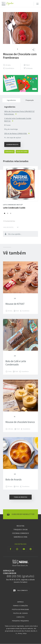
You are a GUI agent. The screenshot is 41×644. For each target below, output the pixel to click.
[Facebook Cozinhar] (11, 549)
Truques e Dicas (21, 530)
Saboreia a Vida (21, 537)
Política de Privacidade (20, 609)
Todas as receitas (21, 497)
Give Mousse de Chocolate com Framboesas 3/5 (9, 49)
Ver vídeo (33, 266)
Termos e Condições (20, 606)
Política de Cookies (21, 613)
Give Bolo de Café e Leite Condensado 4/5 (11, 356)
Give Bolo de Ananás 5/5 (13, 474)
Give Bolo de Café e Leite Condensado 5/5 (13, 356)
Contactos (20, 617)
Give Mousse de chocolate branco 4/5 (11, 417)
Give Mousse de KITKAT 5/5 (13, 298)
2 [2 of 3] (8, 213)
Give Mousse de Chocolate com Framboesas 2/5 (7, 49)
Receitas (20, 526)
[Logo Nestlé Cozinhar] (8, 4)
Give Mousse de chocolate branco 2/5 (8, 417)
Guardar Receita (12, 144)
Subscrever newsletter (23, 514)
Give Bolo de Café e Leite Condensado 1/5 (6, 356)
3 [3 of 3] (11, 213)
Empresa (20, 602)
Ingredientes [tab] (11, 100)
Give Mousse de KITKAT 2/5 (8, 298)
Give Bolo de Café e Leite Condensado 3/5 (10, 356)
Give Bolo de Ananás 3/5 (10, 474)
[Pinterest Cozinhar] (31, 549)
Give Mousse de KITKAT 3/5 (10, 298)
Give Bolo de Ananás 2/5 (8, 474)
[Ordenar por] (11, 227)
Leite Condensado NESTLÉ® (13, 205)
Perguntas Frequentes (20, 621)
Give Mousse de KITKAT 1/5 (6, 298)
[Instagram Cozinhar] (17, 549)
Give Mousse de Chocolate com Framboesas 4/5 (12, 49)
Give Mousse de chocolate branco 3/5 (10, 417)
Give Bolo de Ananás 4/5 (11, 474)
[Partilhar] (33, 50)
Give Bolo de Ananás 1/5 (6, 474)
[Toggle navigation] (37, 4)
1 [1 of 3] (5, 213)
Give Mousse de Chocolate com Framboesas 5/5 (14, 49)
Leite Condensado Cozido (14, 208)
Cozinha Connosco (21, 533)
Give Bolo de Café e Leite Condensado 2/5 (8, 356)
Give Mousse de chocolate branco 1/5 (6, 417)
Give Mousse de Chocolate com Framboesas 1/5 (4, 49)
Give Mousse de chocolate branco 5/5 (13, 417)
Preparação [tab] (30, 100)
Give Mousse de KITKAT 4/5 (11, 298)
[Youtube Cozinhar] (24, 549)
